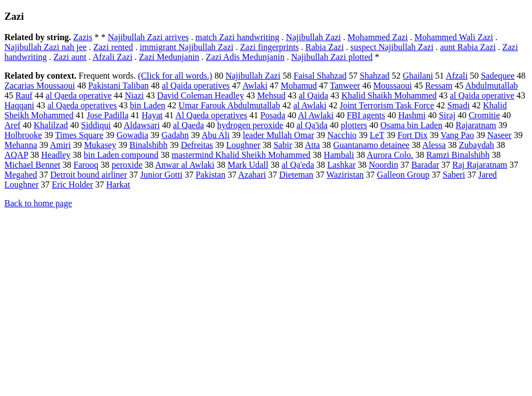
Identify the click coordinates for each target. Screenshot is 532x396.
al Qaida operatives (196, 86)
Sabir (283, 145)
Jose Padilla (108, 115)
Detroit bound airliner (89, 175)
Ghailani (418, 76)
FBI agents (366, 115)
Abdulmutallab (491, 86)
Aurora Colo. (390, 155)
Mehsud (271, 95)
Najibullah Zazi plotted (332, 57)
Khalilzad (51, 125)
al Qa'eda (298, 165)
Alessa (434, 145)
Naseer (499, 135)
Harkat (118, 185)
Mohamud (299, 86)
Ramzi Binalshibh (458, 155)
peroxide (127, 165)
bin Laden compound (121, 155)
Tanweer (345, 86)
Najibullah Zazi (313, 37)
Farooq (86, 165)
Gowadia (132, 135)
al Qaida (313, 95)
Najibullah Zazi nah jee (46, 47)
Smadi (459, 105)
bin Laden (147, 105)
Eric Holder (72, 185)
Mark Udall (248, 165)
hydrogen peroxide (250, 125)
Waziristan (345, 175)
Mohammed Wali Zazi (454, 37)
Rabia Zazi (325, 47)
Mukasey (100, 145)
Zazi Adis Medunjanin (245, 57)
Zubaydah (476, 145)
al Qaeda (189, 125)
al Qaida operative (482, 95)
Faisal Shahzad (320, 76)
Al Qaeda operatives (211, 115)
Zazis (83, 37)
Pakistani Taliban (118, 86)
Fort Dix (412, 135)
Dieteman (296, 175)
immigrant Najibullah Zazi (187, 47)
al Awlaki (310, 105)
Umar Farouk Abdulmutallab (229, 105)
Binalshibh (149, 145)
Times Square (79, 135)
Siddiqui (96, 125)
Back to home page (38, 203)
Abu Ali (216, 135)
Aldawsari (142, 125)
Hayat (152, 115)
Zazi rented (113, 47)
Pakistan (210, 175)
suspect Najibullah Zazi (392, 47)
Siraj (447, 115)
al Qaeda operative (79, 95)
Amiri (60, 145)
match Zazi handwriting (237, 37)
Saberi (454, 175)
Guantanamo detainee (371, 145)
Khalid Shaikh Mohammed (389, 95)
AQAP (16, 155)
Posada (273, 115)
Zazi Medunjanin (169, 57)
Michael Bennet (32, 165)
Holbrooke (23, 135)
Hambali (339, 155)
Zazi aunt (70, 57)
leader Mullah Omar (279, 135)
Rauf (24, 95)
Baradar (425, 165)
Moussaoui (392, 86)
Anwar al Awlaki (185, 165)
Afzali (457, 76)
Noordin (383, 165)
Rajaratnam (476, 125)
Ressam (439, 86)
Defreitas (197, 145)
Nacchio (342, 135)
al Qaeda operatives (82, 105)
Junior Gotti (161, 175)
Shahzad (375, 76)
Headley (56, 155)
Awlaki (255, 86)
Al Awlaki (316, 115)
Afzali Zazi (112, 57)
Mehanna (21, 145)
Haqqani (19, 105)
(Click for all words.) (175, 76)
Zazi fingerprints (270, 47)
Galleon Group (403, 175)
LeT (377, 135)
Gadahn (175, 135)
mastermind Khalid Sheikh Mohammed (241, 155)
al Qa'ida (312, 125)
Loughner (243, 145)
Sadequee (498, 76)
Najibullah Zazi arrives (148, 37)
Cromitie (484, 115)
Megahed (21, 175)
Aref (12, 125)
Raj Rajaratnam (480, 165)
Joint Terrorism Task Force (387, 105)
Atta (313, 145)
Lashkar (342, 165)
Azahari (252, 175)
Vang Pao (458, 135)
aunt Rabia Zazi (468, 47)
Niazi (134, 95)
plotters (354, 125)
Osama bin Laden (411, 125)
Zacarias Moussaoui (40, 86)
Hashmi (412, 115)
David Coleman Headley (201, 95)
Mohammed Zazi (378, 37)
